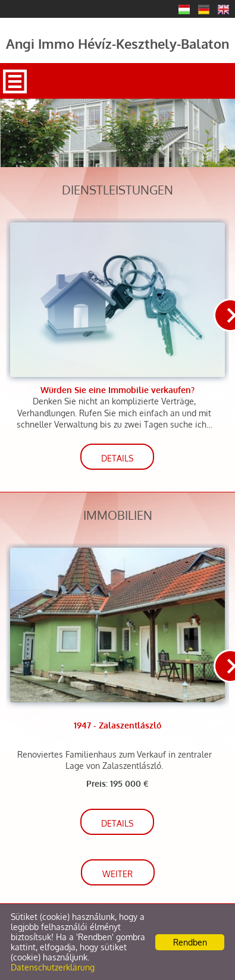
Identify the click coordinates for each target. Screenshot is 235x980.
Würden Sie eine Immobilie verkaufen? (117, 390)
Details (117, 458)
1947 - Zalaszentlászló (117, 725)
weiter (117, 874)
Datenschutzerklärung (53, 967)
